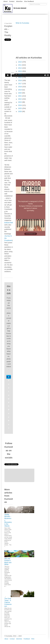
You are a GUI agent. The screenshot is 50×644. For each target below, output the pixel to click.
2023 (20, 102)
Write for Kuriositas (22, 23)
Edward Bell (9, 223)
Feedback (27, 639)
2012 (20, 68)
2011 (20, 65)
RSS (33, 639)
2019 (20, 90)
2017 (20, 84)
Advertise (19, 1)
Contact (12, 1)
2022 (20, 99)
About (5, 1)
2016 (20, 80)
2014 (20, 74)
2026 (20, 111)
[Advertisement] (31, 40)
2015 (20, 77)
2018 (20, 87)
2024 (20, 105)
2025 (20, 108)
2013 (20, 71)
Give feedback (29, 1)
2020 (20, 93)
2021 (20, 96)
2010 (20, 62)
